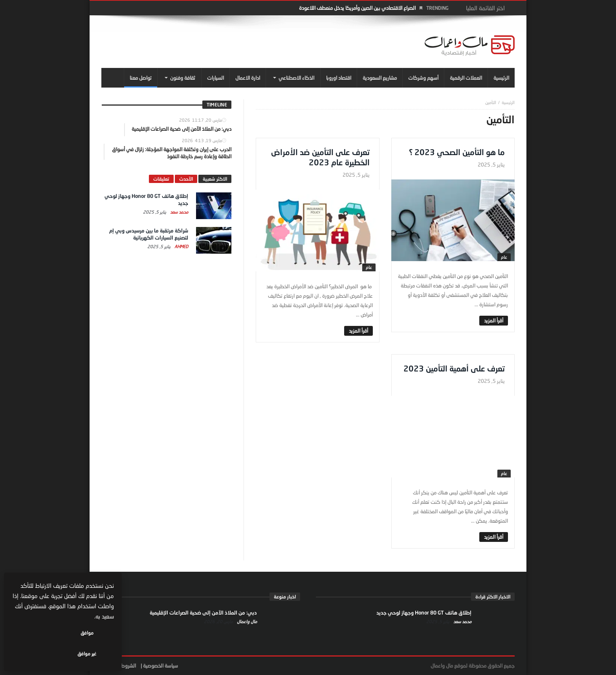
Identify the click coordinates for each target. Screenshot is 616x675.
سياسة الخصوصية (160, 666)
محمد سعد (179, 212)
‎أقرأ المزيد (494, 320)
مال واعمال (246, 621)
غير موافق (40, 654)
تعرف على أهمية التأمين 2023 (454, 368)
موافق (91, 654)
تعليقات (161, 179)
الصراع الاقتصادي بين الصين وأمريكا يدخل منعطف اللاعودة (357, 8)
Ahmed (181, 246)
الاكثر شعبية (215, 179)
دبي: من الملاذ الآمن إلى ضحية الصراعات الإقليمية (203, 613)
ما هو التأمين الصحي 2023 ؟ (457, 152)
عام (504, 257)
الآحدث (186, 179)
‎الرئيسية (508, 102)
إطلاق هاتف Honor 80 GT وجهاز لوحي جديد (424, 613)
